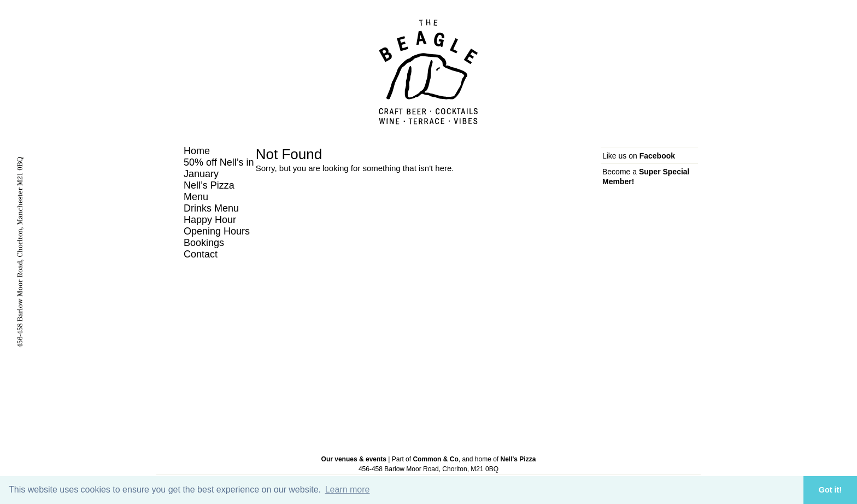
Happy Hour (210, 220)
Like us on (639, 156)
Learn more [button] (348, 490)
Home (197, 151)
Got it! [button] (830, 490)
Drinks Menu (211, 208)
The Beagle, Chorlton (428, 72)
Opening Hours (217, 231)
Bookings (204, 243)
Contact (201, 254)
